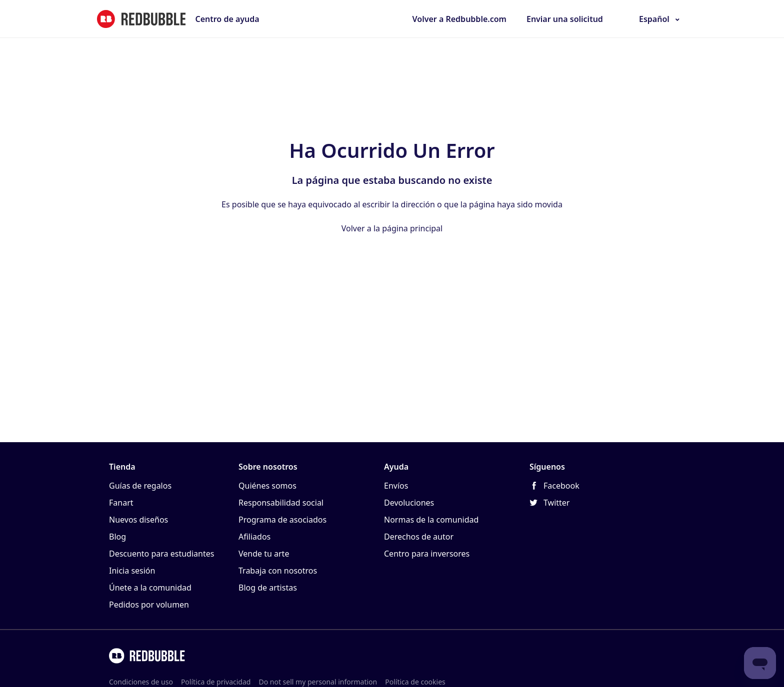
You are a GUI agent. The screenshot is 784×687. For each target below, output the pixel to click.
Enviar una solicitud (565, 19)
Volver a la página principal (392, 228)
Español (654, 19)
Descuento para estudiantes (161, 554)
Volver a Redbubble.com (459, 19)
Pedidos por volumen (149, 605)
